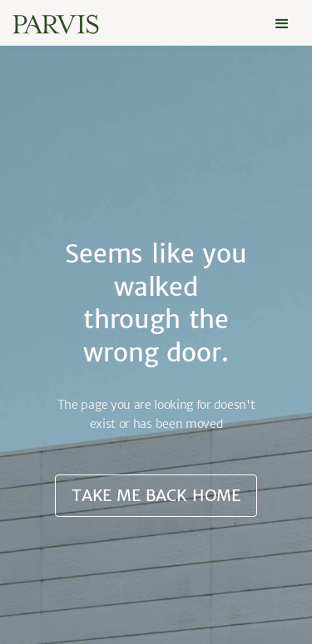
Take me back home (156, 495)
